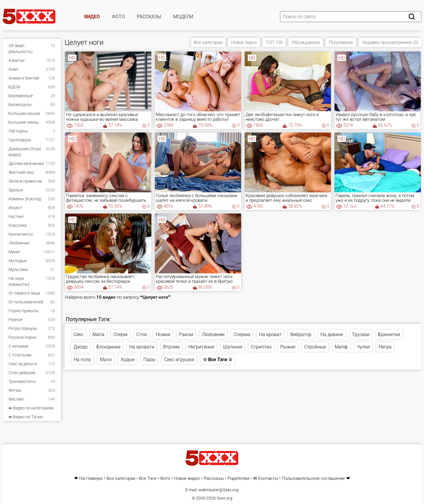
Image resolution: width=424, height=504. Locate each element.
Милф (341, 347)
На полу (82, 360)
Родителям (238, 479)
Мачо (106, 360)
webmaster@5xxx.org (218, 490)
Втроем (171, 347)
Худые (128, 360)
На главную (91, 479)
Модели (183, 17)
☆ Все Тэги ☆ (218, 360)
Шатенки (232, 347)
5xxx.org (225, 498)
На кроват (270, 334)
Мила (98, 334)
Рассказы (149, 17)
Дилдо (81, 347)
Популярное (341, 42)
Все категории (208, 42)
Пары (149, 360)
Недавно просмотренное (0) (390, 42)
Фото (118, 17)
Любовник (213, 334)
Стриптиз (261, 347)
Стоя (142, 334)
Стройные (315, 347)
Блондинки (109, 347)
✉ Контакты (266, 479)
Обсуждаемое (306, 42)
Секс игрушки (179, 360)
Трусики (361, 334)
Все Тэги (148, 479)
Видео (92, 17)
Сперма (242, 334)
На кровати (142, 347)
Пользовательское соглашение (313, 479)
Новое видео (187, 479)
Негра (385, 347)
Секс (79, 334)
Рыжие (288, 347)
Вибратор (301, 334)
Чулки (363, 347)
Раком (186, 334)
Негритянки (201, 347)
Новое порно (244, 42)
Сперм (120, 334)
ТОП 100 (274, 42)
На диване (332, 334)
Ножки (163, 334)
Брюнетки (389, 334)
